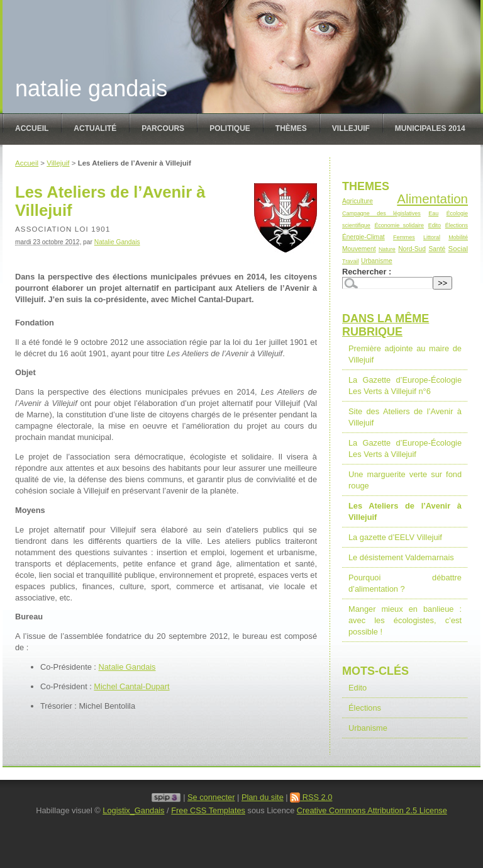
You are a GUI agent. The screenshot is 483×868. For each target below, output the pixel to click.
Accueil (32, 128)
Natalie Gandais (91, 88)
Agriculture (358, 201)
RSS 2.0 (311, 797)
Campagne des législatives (381, 213)
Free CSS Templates (208, 810)
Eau (433, 213)
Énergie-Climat (364, 237)
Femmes (404, 237)
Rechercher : (367, 272)
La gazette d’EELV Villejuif (395, 537)
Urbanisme (376, 261)
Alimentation (432, 199)
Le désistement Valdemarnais (401, 557)
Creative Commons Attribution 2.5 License (372, 810)
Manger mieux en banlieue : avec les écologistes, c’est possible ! (405, 620)
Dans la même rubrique (386, 325)
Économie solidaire (399, 225)
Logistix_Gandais (133, 810)
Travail (351, 261)
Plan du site (263, 797)
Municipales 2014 (430, 128)
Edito (435, 225)
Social (458, 249)
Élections (457, 225)
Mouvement (359, 249)
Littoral (432, 237)
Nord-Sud (412, 249)
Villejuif (351, 128)
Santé (437, 249)
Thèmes (291, 128)
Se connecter (211, 797)
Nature (387, 249)
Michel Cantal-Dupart (131, 686)
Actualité (95, 128)
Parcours (163, 128)
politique (230, 128)
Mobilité (458, 237)
